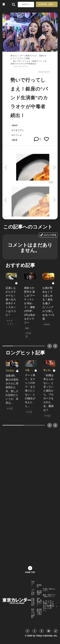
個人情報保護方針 (39, 593)
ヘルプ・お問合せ (33, 592)
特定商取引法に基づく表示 (39, 612)
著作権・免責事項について (39, 602)
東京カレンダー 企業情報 (33, 613)
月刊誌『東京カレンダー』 (49, 590)
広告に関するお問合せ (33, 602)
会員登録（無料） (47, 4)
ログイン (26, 4)
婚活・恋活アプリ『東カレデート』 (49, 596)
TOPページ (33, 584)
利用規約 (39, 586)
